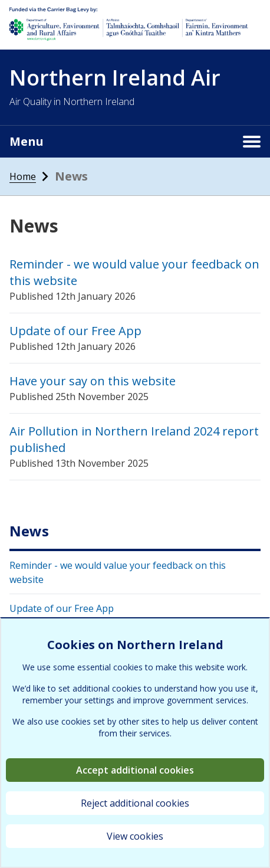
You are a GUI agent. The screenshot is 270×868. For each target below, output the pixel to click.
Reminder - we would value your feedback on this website (118, 572)
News (29, 531)
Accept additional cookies (135, 770)
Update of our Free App (75, 331)
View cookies (135, 836)
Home (23, 176)
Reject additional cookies (135, 803)
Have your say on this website (93, 381)
